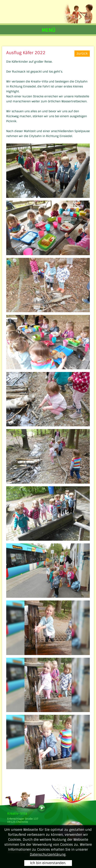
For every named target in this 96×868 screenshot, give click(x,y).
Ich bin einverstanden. (48, 863)
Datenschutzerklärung (48, 854)
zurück (82, 53)
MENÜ (49, 30)
